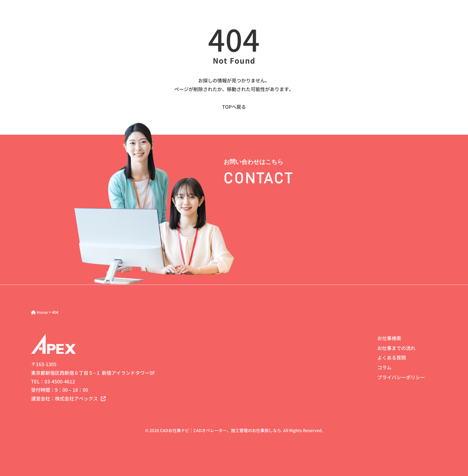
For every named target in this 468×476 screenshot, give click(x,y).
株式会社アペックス (80, 398)
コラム (384, 367)
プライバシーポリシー (401, 377)
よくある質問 (392, 357)
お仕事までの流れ (396, 348)
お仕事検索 (389, 338)
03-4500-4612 (60, 381)
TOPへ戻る (234, 107)
